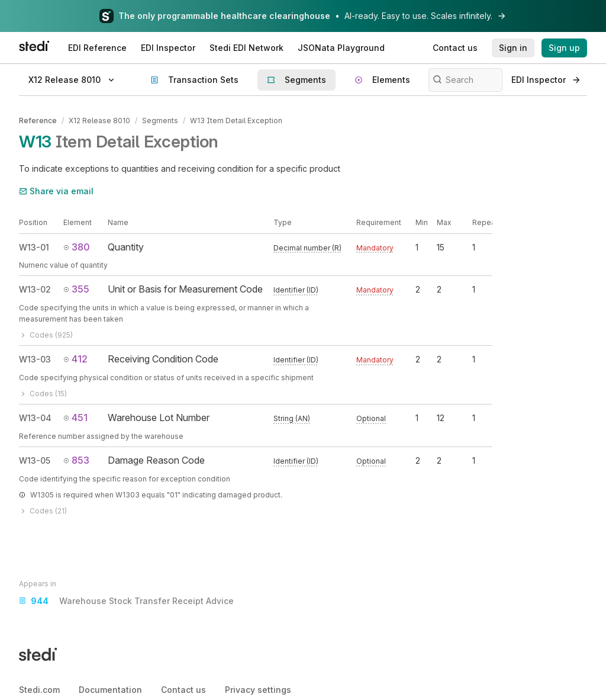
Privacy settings (258, 690)
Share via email (56, 191)
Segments (160, 121)
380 (77, 247)
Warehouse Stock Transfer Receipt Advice (126, 601)
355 (76, 289)
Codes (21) (43, 511)
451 (75, 418)
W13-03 (35, 359)
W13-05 (35, 460)
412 (75, 359)
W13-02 (35, 289)
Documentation (110, 690)
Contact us (183, 690)
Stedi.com (39, 690)
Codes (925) (46, 335)
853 (76, 460)
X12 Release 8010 (99, 121)
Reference (38, 121)
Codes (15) (43, 394)
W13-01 (34, 247)
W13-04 (35, 418)
